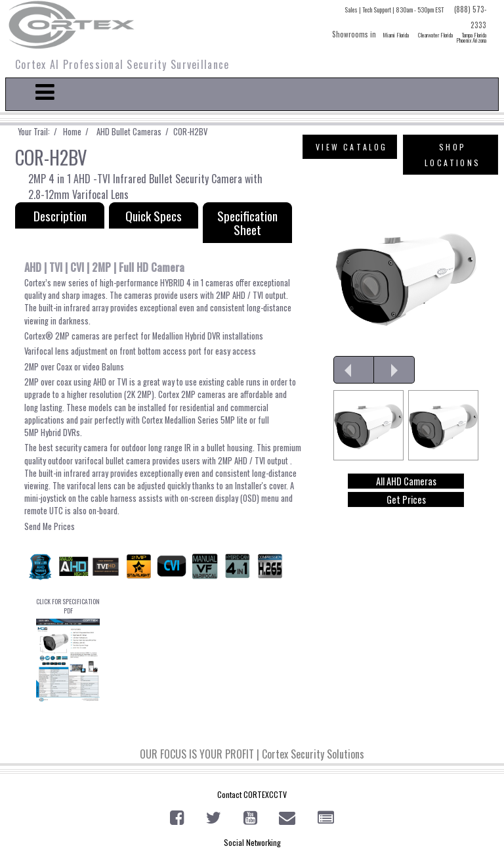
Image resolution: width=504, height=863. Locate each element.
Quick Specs (154, 216)
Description (60, 216)
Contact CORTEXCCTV (252, 794)
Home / (79, 132)
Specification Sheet (247, 223)
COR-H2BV (189, 132)
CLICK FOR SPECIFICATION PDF (68, 650)
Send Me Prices (50, 526)
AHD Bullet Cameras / (132, 132)
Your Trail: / (40, 132)
